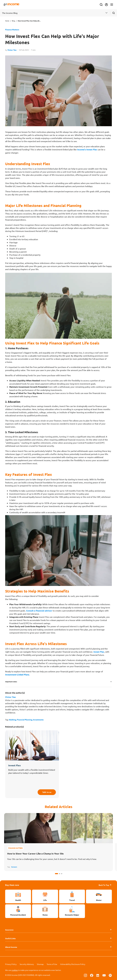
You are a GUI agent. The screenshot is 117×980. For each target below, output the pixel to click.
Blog (14, 21)
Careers (14, 867)
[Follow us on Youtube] (104, 975)
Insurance (9, 930)
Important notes (11, 682)
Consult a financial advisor (39, 611)
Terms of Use (52, 964)
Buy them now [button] (12, 885)
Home (7, 21)
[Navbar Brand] (13, 5)
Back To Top (105, 885)
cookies (15, 970)
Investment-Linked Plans (17, 675)
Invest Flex (99, 652)
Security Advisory (27, 964)
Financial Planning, (25, 720)
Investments (38, 720)
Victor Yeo (12, 50)
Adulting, (13, 720)
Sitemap (40, 964)
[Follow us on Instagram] (85, 975)
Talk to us (46, 792)
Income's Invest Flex (87, 149)
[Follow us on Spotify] (110, 975)
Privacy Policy (11, 964)
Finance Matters (12, 30)
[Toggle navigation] (110, 5)
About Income (11, 947)
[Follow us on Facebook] (92, 975)
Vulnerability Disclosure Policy (73, 964)
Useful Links (10, 938)
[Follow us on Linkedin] (98, 975)
